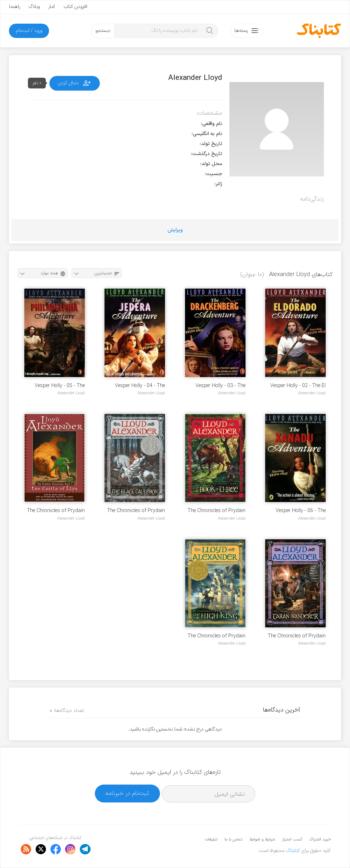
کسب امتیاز (292, 839)
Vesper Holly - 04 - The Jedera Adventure (140, 386)
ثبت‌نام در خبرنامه (127, 793)
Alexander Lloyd (312, 393)
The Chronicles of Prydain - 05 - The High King (217, 636)
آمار (52, 7)
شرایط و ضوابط (262, 839)
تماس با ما (233, 839)
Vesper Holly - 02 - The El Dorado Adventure (298, 386)
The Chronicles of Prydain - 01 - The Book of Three (217, 511)
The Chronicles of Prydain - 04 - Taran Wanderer (297, 636)
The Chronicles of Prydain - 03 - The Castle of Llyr (56, 511)
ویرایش (175, 230)
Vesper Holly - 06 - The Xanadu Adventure (301, 511)
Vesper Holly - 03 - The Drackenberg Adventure (220, 386)
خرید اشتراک (320, 839)
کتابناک (293, 851)
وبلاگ (34, 7)
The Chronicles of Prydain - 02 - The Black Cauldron (136, 511)
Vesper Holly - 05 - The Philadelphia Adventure (60, 386)
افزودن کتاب (76, 7)
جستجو (103, 31)
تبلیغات (211, 839)
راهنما (14, 7)
